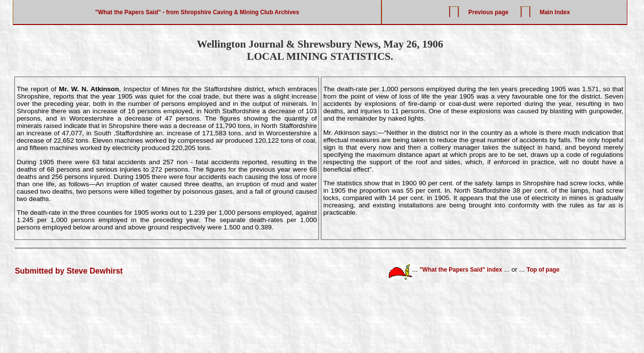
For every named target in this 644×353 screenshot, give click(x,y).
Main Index (555, 12)
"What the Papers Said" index (461, 269)
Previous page (488, 12)
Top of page (543, 269)
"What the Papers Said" (128, 12)
